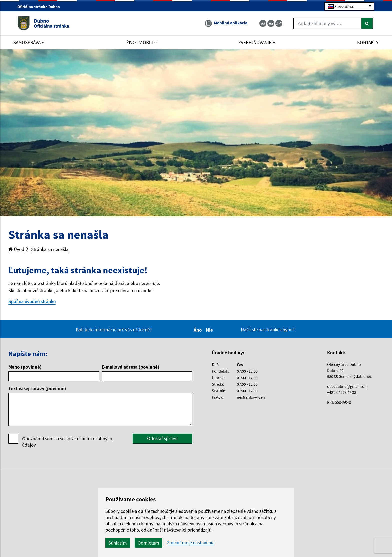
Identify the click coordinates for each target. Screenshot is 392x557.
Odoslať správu (162, 438)
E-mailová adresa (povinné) (131, 367)
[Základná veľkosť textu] (271, 23)
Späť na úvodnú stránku (32, 301)
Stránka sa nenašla (50, 249)
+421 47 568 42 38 (342, 392)
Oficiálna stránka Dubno (41, 7)
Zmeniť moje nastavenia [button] (191, 543)
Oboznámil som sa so (67, 442)
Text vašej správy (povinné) (37, 388)
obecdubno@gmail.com (347, 386)
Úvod (16, 249)
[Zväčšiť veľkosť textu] (279, 23)
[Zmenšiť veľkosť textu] (263, 23)
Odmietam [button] (148, 543)
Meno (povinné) (25, 367)
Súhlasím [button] (118, 543)
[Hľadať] (367, 23)
